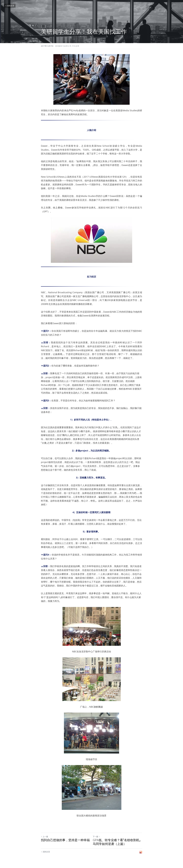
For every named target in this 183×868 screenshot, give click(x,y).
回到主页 (10, 6)
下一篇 (96, 836)
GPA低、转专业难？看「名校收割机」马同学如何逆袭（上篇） (117, 842)
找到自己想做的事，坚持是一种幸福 (65, 840)
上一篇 (44, 836)
